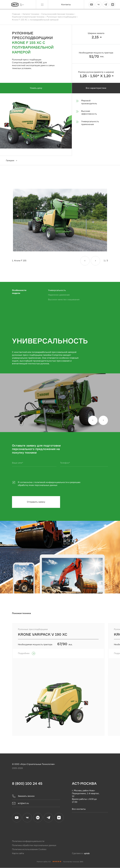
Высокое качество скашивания (64, 299)
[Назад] (85, 261)
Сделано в (81, 853)
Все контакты (79, 809)
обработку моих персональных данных (38, 485)
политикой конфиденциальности (51, 482)
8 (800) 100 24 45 (27, 783)
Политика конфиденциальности (28, 841)
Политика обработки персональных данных (34, 845)
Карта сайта (18, 853)
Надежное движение (59, 295)
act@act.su (21, 803)
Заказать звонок (23, 796)
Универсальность (57, 290)
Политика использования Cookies (29, 849)
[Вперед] (95, 261)
